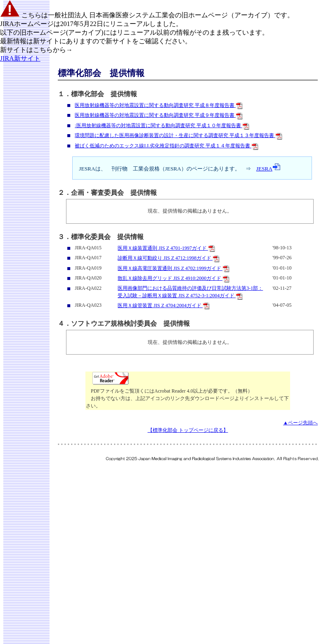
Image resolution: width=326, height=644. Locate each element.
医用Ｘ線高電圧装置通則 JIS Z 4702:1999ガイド (174, 268)
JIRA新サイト (20, 58)
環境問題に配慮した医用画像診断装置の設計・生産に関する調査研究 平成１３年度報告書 (178, 135)
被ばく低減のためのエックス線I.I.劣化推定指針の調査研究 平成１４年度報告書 (167, 146)
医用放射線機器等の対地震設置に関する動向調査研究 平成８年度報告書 (159, 105)
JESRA (268, 169)
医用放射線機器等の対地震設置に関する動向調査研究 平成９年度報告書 (159, 115)
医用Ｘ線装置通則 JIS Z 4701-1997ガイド (166, 248)
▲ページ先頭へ (300, 423)
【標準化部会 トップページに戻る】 (188, 430)
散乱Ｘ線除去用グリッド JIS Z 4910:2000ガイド (174, 278)
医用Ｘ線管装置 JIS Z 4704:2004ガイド (164, 305)
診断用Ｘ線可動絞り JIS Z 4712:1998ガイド (169, 258)
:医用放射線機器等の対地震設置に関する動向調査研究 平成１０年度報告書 (162, 125)
